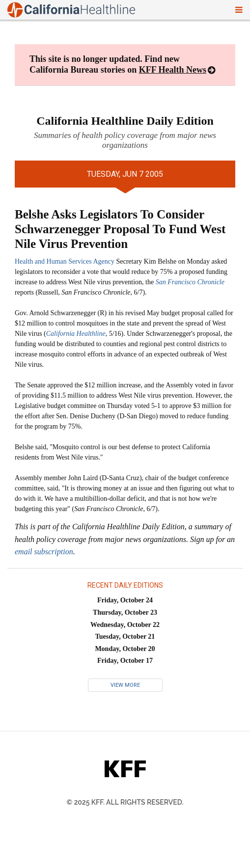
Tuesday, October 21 (125, 637)
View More (125, 685)
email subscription (44, 552)
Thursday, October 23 (125, 612)
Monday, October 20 (125, 649)
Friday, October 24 (125, 600)
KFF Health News (173, 70)
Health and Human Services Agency (65, 261)
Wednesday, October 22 (125, 625)
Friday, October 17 (125, 661)
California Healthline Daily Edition (125, 121)
